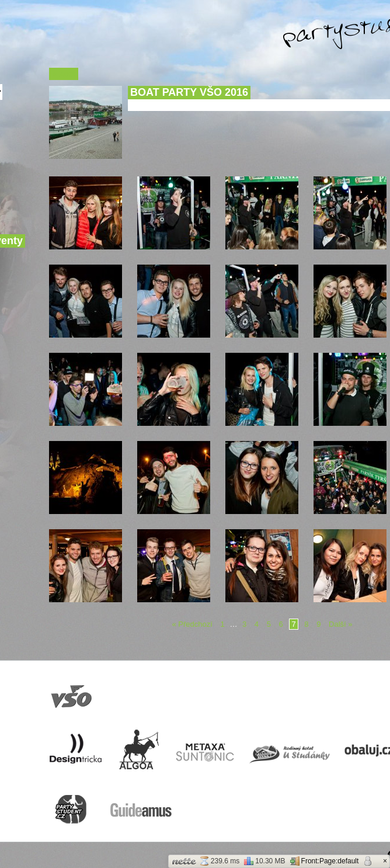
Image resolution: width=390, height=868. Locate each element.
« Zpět (64, 74)
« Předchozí (192, 624)
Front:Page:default (325, 861)
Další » (340, 624)
